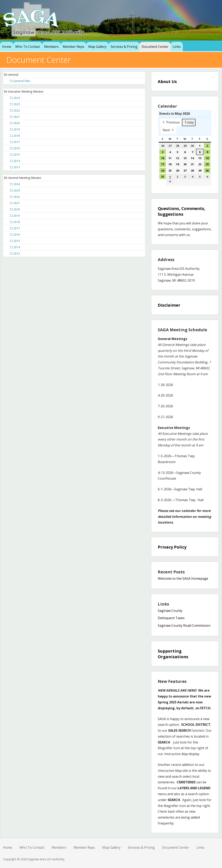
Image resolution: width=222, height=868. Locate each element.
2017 (15, 142)
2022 (15, 110)
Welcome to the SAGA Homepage (183, 578)
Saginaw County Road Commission (184, 625)
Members (51, 47)
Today (189, 122)
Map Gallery (97, 47)
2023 (15, 104)
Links (177, 47)
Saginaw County (170, 611)
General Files (20, 81)
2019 (15, 129)
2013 (15, 167)
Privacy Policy (172, 547)
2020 (15, 123)
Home (7, 47)
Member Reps (73, 47)
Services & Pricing (124, 47)
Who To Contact (28, 47)
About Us (167, 81)
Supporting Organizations (173, 654)
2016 (15, 148)
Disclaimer (169, 305)
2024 (15, 98)
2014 (15, 161)
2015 (15, 155)
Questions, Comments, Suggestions (182, 211)
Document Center (155, 47)
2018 (15, 136)
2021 (15, 117)
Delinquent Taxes (171, 618)
